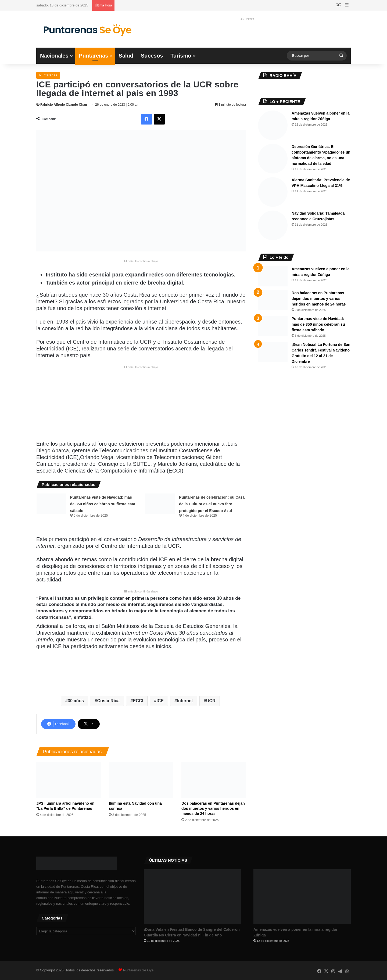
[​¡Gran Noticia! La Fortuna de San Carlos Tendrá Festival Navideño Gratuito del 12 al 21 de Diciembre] (273, 352)
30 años (76, 701)
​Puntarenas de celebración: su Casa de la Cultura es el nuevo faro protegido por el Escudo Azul (212, 504)
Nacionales (54, 56)
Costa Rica (109, 701)
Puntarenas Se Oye (138, 970)
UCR (211, 701)
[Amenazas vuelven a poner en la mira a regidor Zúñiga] (273, 125)
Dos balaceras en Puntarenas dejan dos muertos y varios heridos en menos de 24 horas (213, 808)
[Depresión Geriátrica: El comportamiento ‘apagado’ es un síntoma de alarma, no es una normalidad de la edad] (273, 159)
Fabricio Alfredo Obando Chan (64, 105)
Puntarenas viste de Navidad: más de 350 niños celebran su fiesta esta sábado (103, 504)
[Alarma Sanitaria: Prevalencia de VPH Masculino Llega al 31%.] (273, 192)
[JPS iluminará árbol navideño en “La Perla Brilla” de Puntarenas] (69, 780)
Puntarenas (94, 56)
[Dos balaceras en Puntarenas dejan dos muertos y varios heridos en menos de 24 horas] (214, 780)
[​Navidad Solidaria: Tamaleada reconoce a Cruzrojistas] (273, 225)
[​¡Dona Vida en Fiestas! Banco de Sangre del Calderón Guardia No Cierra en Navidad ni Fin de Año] (192, 897)
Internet (185, 701)
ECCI (138, 701)
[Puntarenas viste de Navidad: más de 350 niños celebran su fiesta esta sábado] (51, 504)
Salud (126, 56)
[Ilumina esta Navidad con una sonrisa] (141, 780)
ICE (160, 701)
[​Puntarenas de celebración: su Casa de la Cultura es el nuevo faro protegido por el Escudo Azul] (160, 504)
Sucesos (152, 56)
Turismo (181, 56)
